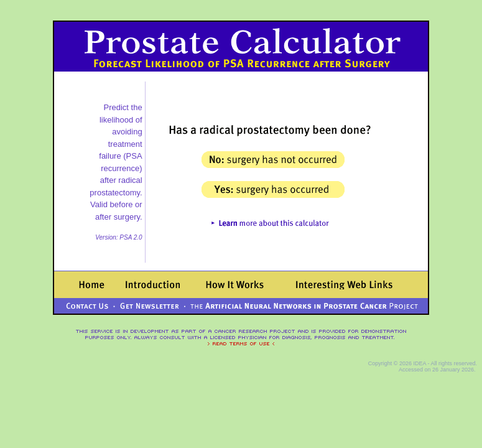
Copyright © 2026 (391, 363)
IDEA (419, 363)
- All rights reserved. (452, 363)
